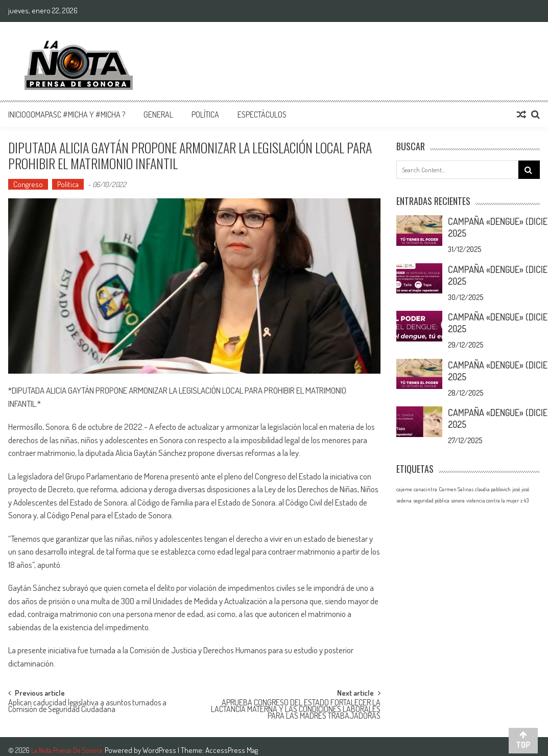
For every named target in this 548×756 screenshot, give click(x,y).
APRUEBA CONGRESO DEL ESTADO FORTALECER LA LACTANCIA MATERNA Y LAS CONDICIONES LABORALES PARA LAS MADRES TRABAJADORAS (296, 708)
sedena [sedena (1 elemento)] (404, 500)
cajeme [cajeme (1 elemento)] (404, 489)
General (158, 114)
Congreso (28, 184)
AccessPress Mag (232, 750)
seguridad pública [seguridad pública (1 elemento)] (431, 500)
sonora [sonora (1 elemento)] (458, 500)
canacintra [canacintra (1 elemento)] (425, 489)
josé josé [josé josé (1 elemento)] (521, 489)
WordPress (160, 750)
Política (205, 114)
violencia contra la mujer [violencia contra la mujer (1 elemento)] (493, 500)
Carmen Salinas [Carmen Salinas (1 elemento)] (456, 489)
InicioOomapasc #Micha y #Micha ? (67, 114)
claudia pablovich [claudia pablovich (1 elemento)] (493, 489)
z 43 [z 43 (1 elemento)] (525, 500)
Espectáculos (262, 114)
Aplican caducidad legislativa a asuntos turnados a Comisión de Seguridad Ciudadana (87, 707)
